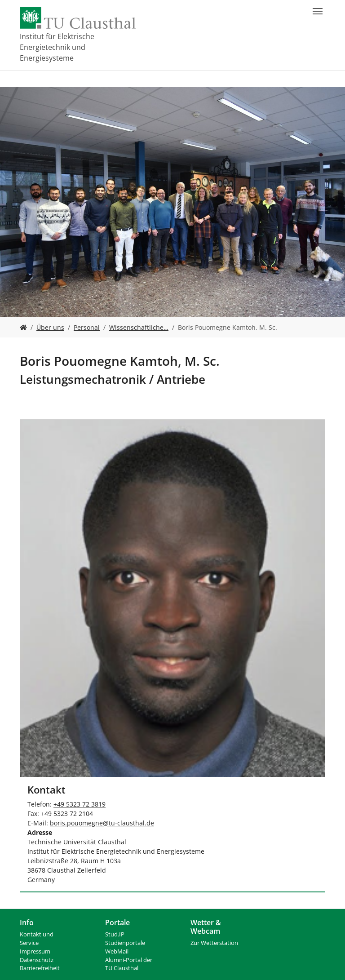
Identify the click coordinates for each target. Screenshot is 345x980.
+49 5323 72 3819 (80, 804)
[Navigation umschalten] (318, 11)
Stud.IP (115, 934)
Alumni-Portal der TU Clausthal (129, 964)
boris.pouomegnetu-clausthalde (102, 823)
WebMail (117, 951)
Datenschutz (37, 960)
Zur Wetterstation (214, 943)
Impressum (35, 951)
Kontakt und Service (37, 939)
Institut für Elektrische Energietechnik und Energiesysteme (57, 47)
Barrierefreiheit (40, 968)
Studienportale (125, 943)
